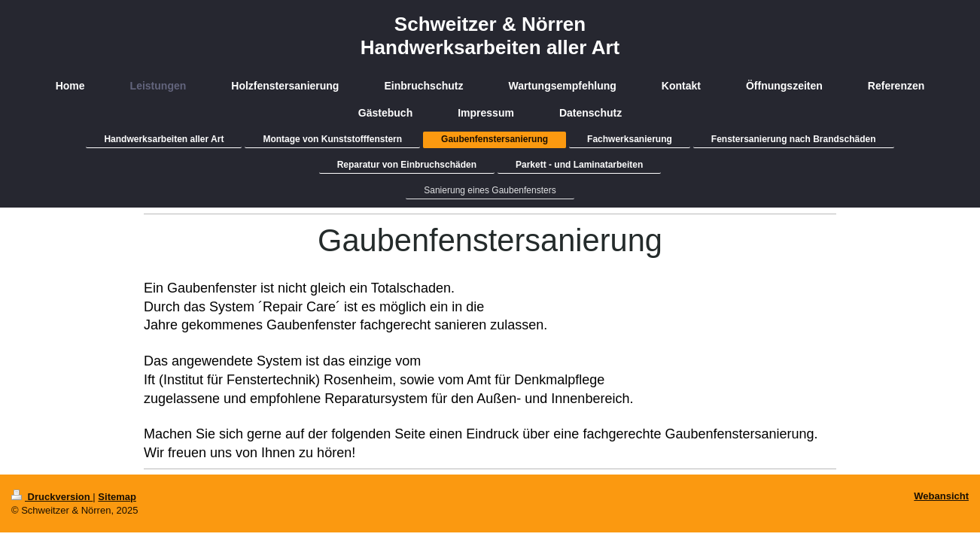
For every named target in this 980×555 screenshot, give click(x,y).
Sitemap (117, 497)
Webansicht (941, 496)
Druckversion (52, 497)
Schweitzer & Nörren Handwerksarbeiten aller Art (490, 36)
